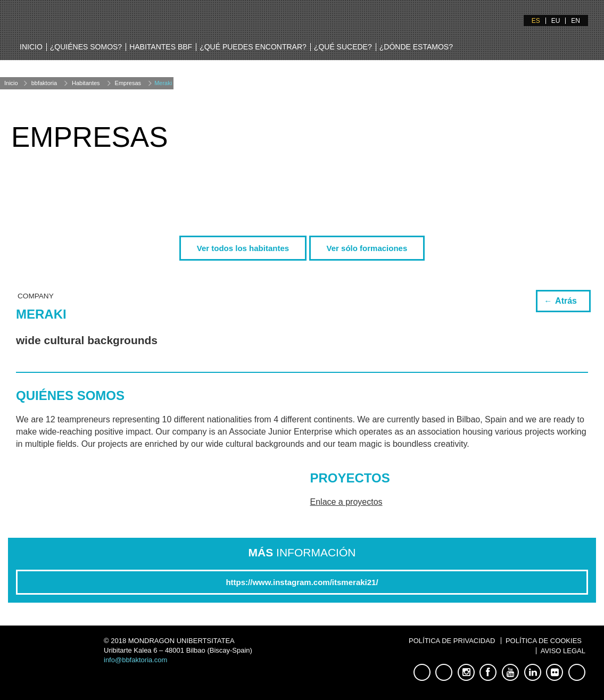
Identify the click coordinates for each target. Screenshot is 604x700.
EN (576, 21)
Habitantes (86, 83)
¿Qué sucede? (343, 47)
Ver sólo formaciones (367, 248)
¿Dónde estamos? (416, 47)
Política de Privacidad (452, 641)
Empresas (128, 83)
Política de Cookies (544, 641)
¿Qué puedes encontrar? (253, 47)
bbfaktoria (44, 83)
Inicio (31, 47)
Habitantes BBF (161, 47)
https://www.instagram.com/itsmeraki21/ (302, 582)
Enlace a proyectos (346, 502)
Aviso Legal (563, 651)
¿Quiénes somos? (86, 47)
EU (556, 21)
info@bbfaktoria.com (135, 660)
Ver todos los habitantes (243, 248)
